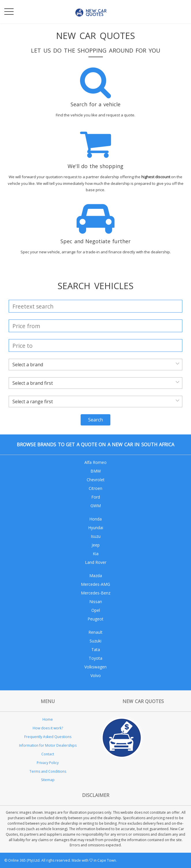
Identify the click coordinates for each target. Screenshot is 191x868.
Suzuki (95, 641)
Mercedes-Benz (96, 593)
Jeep (96, 545)
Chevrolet (96, 480)
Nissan (96, 602)
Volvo (96, 675)
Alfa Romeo (95, 462)
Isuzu (96, 536)
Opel (96, 610)
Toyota (95, 658)
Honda (95, 519)
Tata (96, 649)
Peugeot (95, 619)
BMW (96, 471)
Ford (96, 497)
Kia (96, 554)
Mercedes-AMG (95, 584)
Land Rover (96, 562)
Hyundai (96, 528)
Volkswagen (95, 667)
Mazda (96, 576)
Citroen (95, 488)
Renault (95, 632)
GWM (96, 506)
